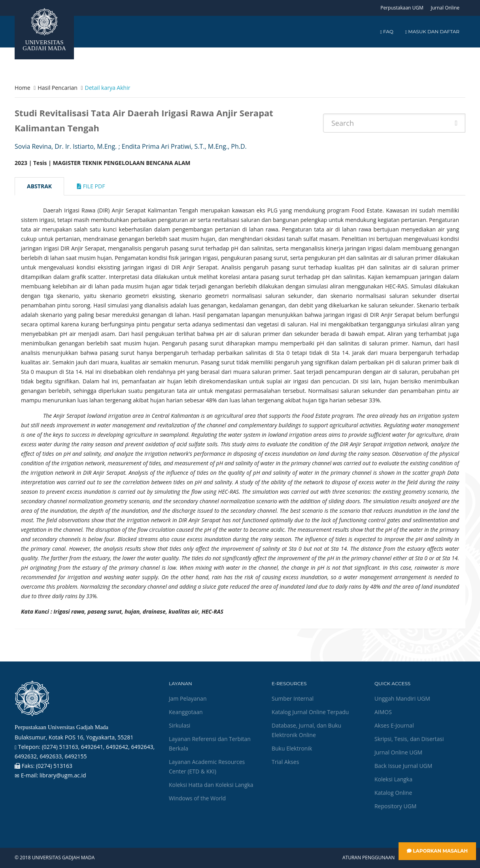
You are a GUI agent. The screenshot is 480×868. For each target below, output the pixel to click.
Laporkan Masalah (437, 851)
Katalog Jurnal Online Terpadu (310, 712)
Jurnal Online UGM (398, 752)
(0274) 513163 (54, 766)
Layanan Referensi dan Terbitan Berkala (210, 744)
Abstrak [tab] (39, 186)
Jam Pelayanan (188, 698)
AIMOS (383, 712)
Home (23, 88)
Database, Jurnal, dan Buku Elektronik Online (306, 730)
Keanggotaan (186, 712)
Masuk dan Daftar (432, 31)
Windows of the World (197, 798)
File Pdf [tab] (91, 186)
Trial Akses (285, 762)
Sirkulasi (180, 725)
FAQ (386, 31)
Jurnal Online (445, 8)
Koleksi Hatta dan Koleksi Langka (211, 785)
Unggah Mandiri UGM (402, 698)
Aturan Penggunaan (369, 858)
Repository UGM (395, 806)
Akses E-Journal (394, 725)
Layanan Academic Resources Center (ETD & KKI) (207, 767)
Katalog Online (393, 793)
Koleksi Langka (393, 779)
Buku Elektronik (292, 748)
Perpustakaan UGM (402, 8)
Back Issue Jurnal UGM (403, 766)
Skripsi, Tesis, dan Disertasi (409, 739)
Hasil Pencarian (57, 88)
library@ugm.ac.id (63, 775)
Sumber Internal (293, 698)
